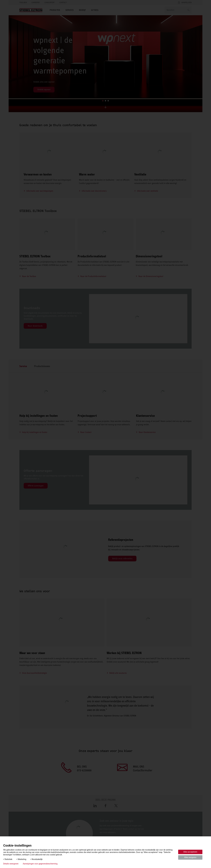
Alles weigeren (190, 857)
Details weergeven (11, 864)
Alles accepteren (190, 852)
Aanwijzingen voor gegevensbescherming (40, 864)
